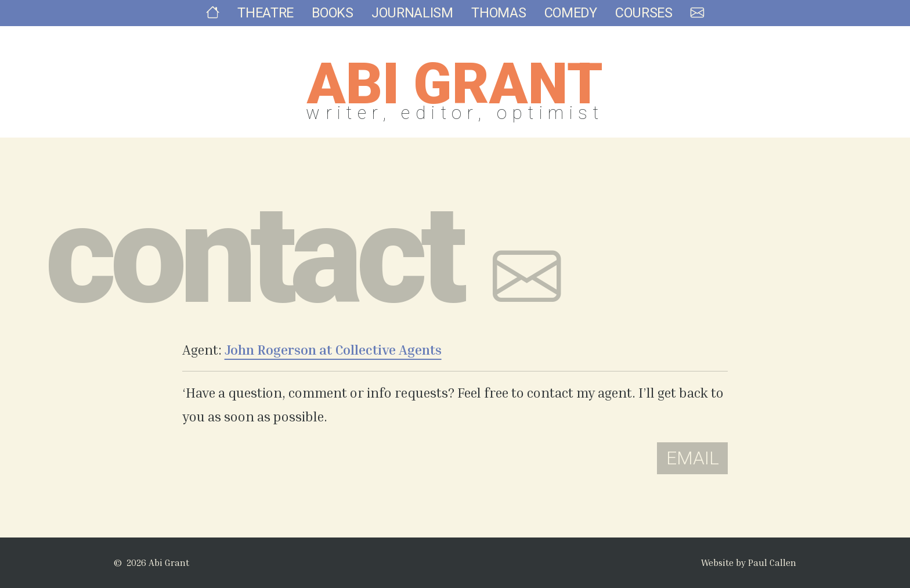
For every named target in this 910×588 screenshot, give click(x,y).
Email (693, 458)
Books (336, 20)
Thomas (498, 20)
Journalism (413, 20)
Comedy (568, 20)
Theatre (270, 20)
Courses (640, 20)
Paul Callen (772, 562)
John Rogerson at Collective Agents (333, 349)
